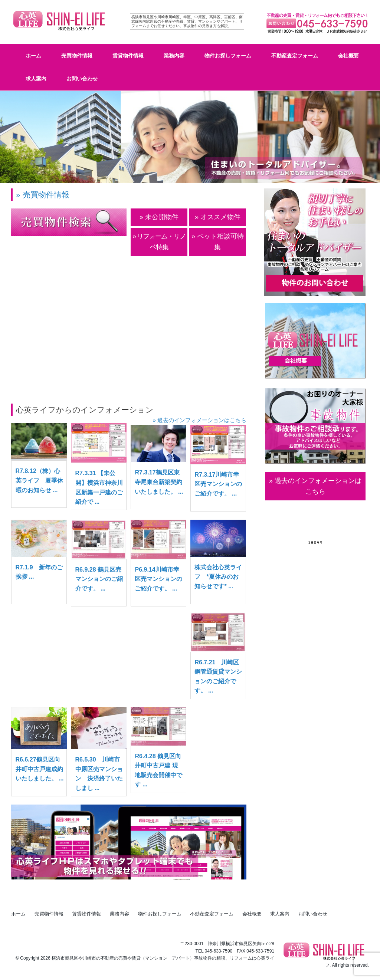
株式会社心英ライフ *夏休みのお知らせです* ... (218, 577)
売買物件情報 (77, 56)
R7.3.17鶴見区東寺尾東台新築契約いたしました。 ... (159, 482)
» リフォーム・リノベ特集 (159, 242)
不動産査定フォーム (295, 56)
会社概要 (348, 56)
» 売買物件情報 (43, 195)
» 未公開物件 (159, 217)
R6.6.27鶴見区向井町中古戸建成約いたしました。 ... (40, 769)
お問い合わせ (82, 79)
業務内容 (174, 56)
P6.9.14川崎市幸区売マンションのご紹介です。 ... (158, 579)
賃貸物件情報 (128, 56)
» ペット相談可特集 (218, 242)
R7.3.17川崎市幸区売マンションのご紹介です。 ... (218, 484)
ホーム (33, 56)
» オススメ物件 (218, 217)
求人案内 (36, 79)
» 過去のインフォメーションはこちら (199, 420)
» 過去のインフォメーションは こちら (315, 486)
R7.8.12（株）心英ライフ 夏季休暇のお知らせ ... (39, 480)
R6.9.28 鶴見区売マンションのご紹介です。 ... (99, 579)
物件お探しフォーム (228, 56)
